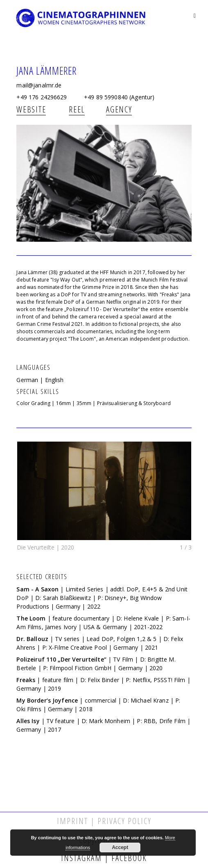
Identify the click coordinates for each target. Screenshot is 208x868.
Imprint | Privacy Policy (104, 821)
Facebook (128, 858)
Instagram (83, 858)
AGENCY (119, 109)
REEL (77, 109)
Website (31, 109)
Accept (120, 847)
